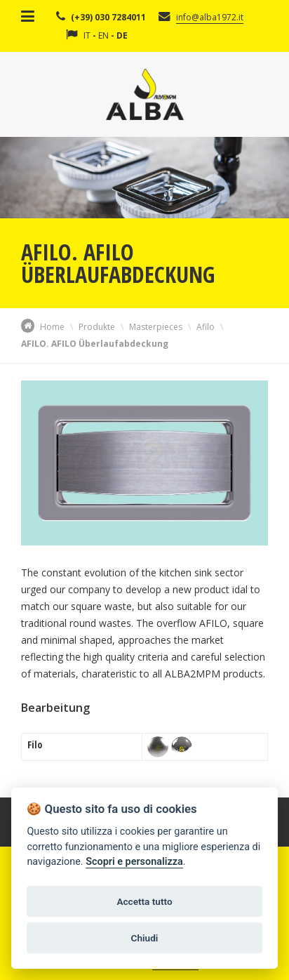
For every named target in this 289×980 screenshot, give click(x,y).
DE (122, 35)
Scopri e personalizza (134, 862)
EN (103, 35)
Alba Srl (145, 94)
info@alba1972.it (210, 17)
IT (87, 35)
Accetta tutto (144, 901)
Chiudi (145, 938)
